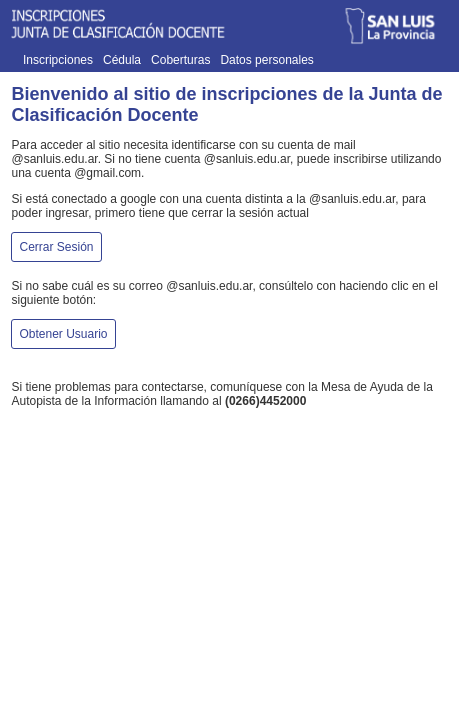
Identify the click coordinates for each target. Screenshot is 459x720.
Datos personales (266, 60)
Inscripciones (58, 60)
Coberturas (180, 60)
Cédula (122, 60)
